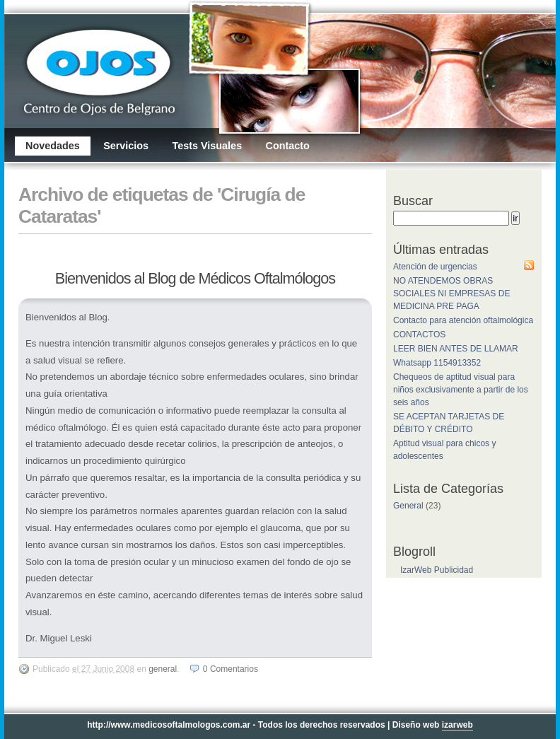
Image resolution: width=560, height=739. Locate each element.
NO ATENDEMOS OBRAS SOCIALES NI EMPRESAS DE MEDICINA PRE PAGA (451, 293)
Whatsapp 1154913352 (437, 363)
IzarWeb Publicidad (437, 570)
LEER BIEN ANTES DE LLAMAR (456, 349)
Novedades (53, 146)
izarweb (457, 725)
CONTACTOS (419, 334)
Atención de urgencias (435, 267)
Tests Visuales (207, 146)
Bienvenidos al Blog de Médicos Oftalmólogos (195, 278)
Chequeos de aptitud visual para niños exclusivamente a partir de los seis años (461, 390)
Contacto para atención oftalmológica (463, 320)
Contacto (287, 146)
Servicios (126, 146)
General (163, 669)
